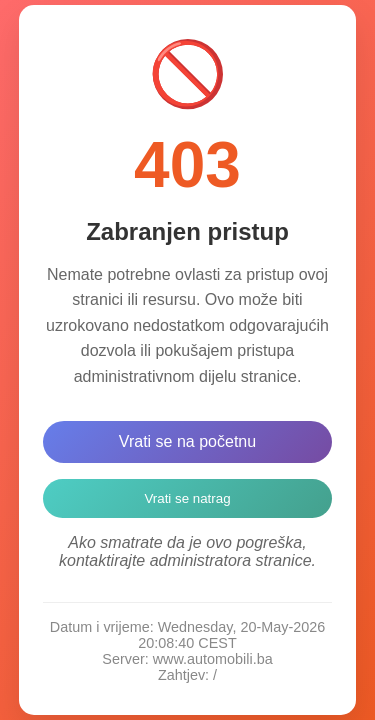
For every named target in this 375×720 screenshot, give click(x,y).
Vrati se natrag (187, 498)
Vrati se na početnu (187, 441)
